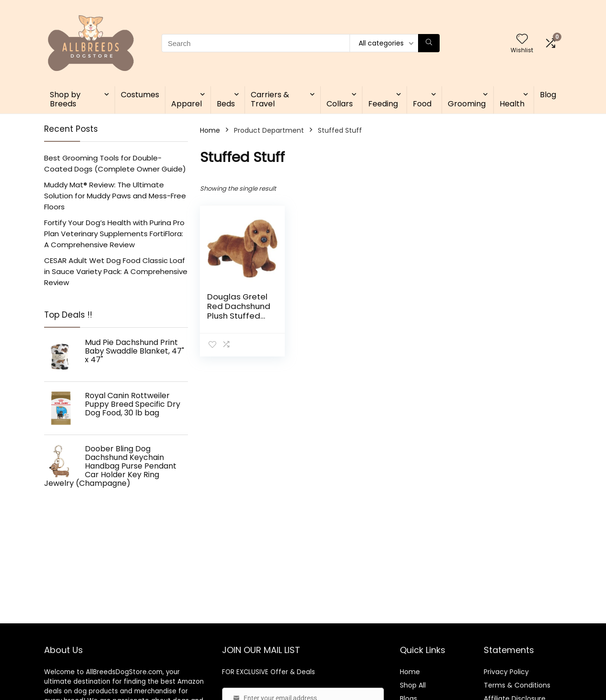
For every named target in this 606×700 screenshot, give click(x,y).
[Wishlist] (522, 40)
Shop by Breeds (65, 99)
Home (210, 130)
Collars (340, 104)
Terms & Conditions (517, 685)
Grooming (467, 104)
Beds (226, 104)
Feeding (383, 104)
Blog (548, 95)
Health (512, 104)
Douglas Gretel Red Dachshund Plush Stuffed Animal (239, 311)
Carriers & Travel (270, 99)
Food (422, 104)
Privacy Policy (506, 672)
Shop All (413, 685)
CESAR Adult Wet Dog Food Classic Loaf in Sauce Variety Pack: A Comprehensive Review (116, 271)
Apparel (186, 104)
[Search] (429, 43)
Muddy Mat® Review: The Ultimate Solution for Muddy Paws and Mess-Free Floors (115, 196)
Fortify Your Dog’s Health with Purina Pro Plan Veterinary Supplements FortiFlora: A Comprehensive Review (114, 234)
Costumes (140, 95)
